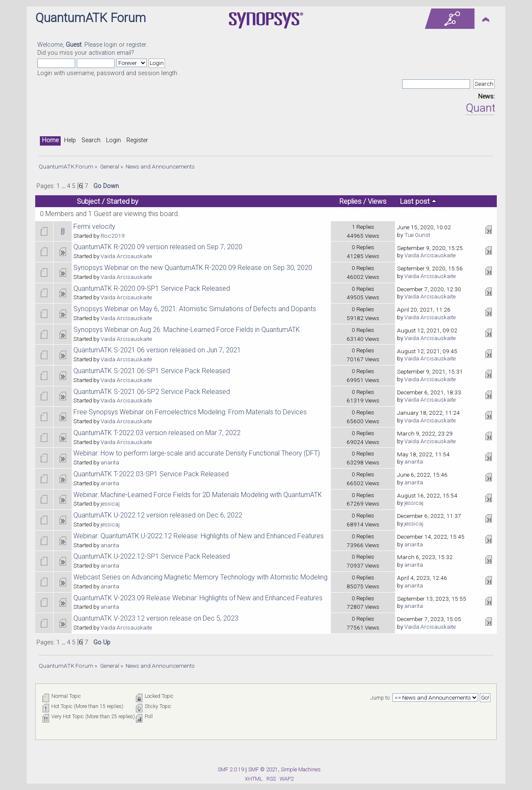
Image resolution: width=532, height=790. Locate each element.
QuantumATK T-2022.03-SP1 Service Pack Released (151, 474)
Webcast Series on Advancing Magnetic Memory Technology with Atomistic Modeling (200, 577)
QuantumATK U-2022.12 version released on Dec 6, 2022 (158, 515)
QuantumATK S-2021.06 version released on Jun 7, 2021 (157, 350)
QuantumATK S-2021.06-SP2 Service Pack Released (152, 392)
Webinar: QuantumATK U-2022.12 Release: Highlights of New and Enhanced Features (199, 536)
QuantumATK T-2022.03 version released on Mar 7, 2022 (157, 433)
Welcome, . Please (71, 45)
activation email (110, 53)
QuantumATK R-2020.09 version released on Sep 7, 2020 (158, 247)
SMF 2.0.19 (231, 769)
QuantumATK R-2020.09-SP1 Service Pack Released (152, 288)
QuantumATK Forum (91, 18)
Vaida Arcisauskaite (126, 256)
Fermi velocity (94, 226)
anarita (110, 462)
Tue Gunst (417, 235)
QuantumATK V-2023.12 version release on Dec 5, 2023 (156, 618)
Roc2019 (113, 236)
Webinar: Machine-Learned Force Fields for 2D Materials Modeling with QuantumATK (198, 495)
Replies (350, 201)
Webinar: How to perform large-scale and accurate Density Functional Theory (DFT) (197, 453)
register (136, 45)
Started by (122, 201)
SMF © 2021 (263, 769)
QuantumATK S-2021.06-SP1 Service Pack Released (152, 371)
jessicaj (110, 503)
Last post (418, 201)
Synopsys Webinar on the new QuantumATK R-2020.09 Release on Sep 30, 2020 (193, 268)
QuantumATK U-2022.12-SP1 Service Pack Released (152, 556)
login (111, 45)
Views (377, 201)
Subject (88, 201)
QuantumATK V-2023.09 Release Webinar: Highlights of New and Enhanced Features (198, 598)
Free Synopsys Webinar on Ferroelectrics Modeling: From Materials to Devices (190, 412)
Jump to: (381, 698)
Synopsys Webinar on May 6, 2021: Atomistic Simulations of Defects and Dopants (195, 309)
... (64, 186)
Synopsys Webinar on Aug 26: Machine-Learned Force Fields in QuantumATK (187, 330)
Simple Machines (301, 769)
